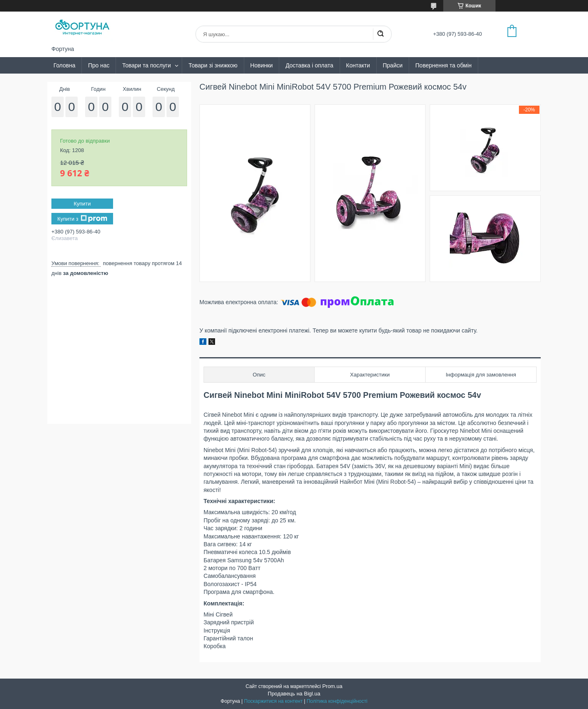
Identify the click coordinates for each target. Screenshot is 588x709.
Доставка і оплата (309, 65)
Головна (64, 65)
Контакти (358, 65)
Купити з (82, 219)
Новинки (262, 65)
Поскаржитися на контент (273, 701)
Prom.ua (332, 686)
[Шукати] (380, 34)
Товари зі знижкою (213, 65)
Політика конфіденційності (337, 701)
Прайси (393, 65)
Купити (82, 204)
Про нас (99, 65)
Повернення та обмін (443, 65)
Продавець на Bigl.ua (294, 694)
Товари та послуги (146, 65)
